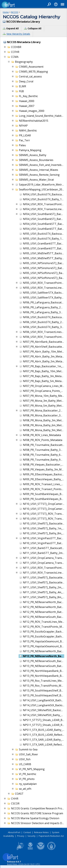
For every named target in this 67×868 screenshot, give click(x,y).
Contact (27, 832)
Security (32, 836)
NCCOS (15, 12)
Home (6, 12)
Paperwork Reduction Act (51, 836)
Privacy (21, 836)
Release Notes (41, 832)
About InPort (14, 832)
